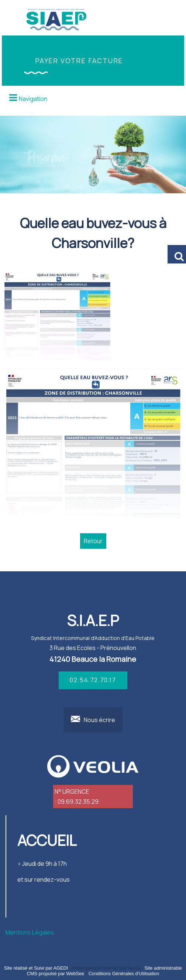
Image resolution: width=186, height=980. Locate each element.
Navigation (33, 99)
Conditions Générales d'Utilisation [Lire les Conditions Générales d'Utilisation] (124, 974)
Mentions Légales (30, 932)
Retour (93, 541)
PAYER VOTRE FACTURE (79, 61)
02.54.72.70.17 (93, 680)
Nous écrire (99, 720)
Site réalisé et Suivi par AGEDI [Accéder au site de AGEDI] (36, 968)
